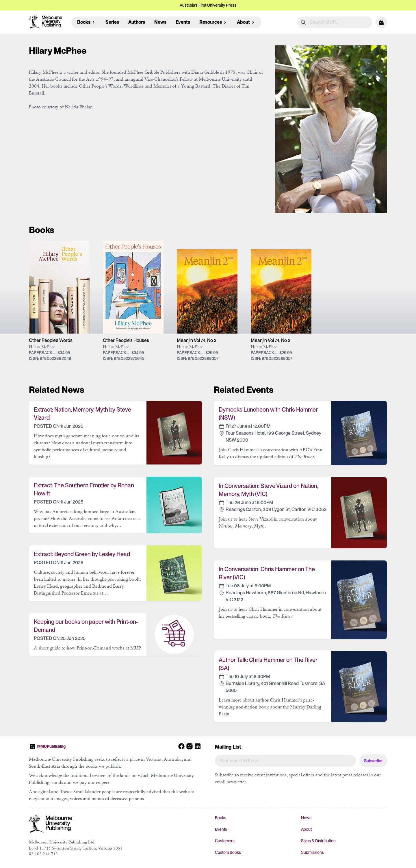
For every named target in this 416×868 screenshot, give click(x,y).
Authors (137, 22)
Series (112, 22)
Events (183, 22)
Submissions (312, 852)
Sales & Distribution (318, 841)
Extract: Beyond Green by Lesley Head (82, 554)
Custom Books (228, 852)
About (306, 829)
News (160, 22)
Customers (225, 841)
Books (221, 818)
